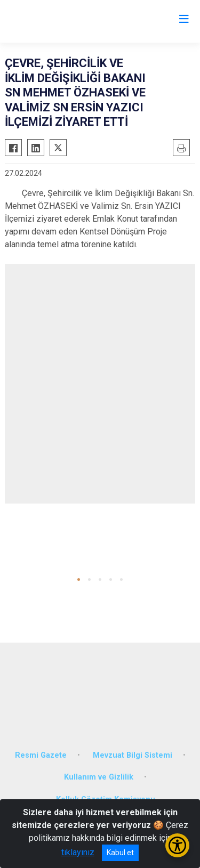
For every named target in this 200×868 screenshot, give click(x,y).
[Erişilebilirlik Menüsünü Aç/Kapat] (177, 845)
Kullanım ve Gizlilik (99, 777)
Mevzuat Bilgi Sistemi (133, 755)
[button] (79, 579)
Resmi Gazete (41, 755)
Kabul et (120, 853)
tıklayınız (78, 852)
